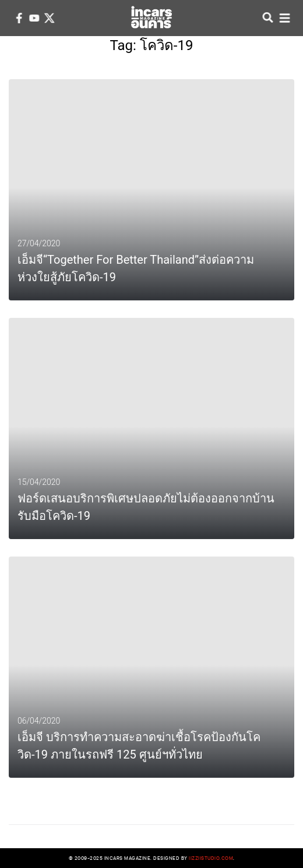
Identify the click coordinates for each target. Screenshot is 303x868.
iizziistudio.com (211, 858)
